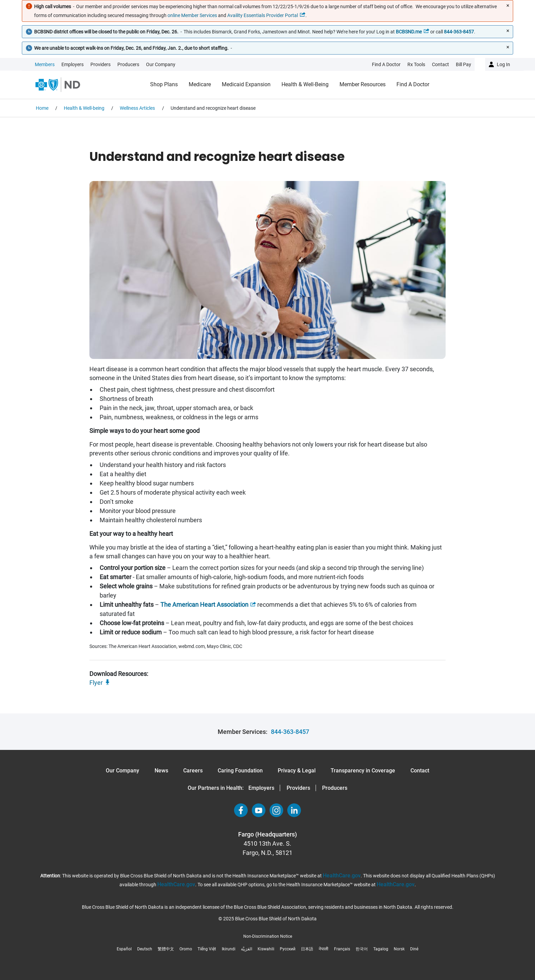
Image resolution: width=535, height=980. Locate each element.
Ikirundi (229, 949)
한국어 (362, 949)
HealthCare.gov (342, 876)
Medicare (200, 84)
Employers (73, 64)
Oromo (186, 949)
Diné (414, 949)
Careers (193, 771)
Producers (128, 64)
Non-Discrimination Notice (268, 936)
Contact (420, 771)
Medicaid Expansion (246, 84)
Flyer (96, 683)
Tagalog (381, 949)
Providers (100, 64)
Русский (288, 949)
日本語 (307, 949)
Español (124, 949)
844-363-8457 (290, 732)
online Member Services (192, 15)
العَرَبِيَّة (247, 949)
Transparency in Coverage (363, 771)
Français (342, 949)
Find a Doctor (413, 84)
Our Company (161, 64)
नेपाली (323, 949)
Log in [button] (503, 64)
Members (45, 64)
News (161, 771)
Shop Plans (164, 84)
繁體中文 (166, 949)
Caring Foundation (240, 771)
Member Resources (363, 84)
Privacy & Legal (297, 771)
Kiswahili (266, 949)
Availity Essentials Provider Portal (263, 15)
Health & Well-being (305, 84)
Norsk (399, 949)
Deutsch (145, 949)
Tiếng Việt (207, 949)
